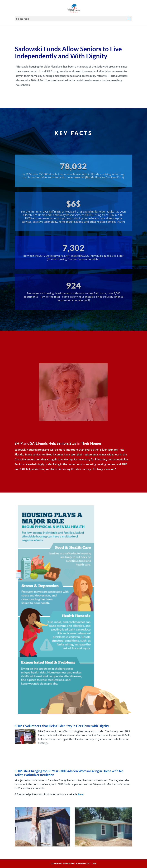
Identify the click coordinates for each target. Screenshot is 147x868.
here (81, 794)
